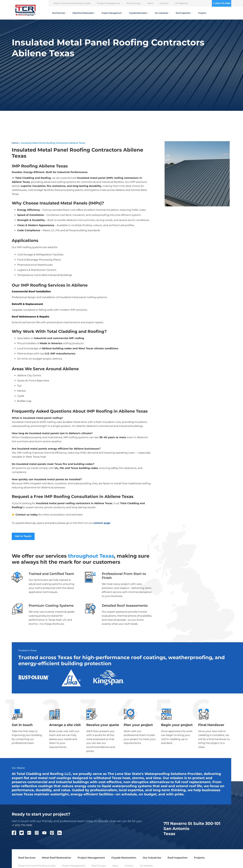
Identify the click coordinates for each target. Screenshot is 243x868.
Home (15, 143)
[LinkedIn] (61, 834)
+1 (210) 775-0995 (22, 825)
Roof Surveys (134, 3)
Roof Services (60, 13)
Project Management (109, 3)
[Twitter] (23, 834)
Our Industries (162, 13)
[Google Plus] (31, 834)
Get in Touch (23, 536)
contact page (102, 523)
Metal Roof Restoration (84, 13)
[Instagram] (38, 834)
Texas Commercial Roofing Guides (72, 3)
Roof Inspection (184, 13)
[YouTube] (46, 834)
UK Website (181, 3)
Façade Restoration (139, 13)
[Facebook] (16, 834)
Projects (202, 13)
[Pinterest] (54, 834)
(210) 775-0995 (223, 3)
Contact (164, 3)
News (150, 3)
